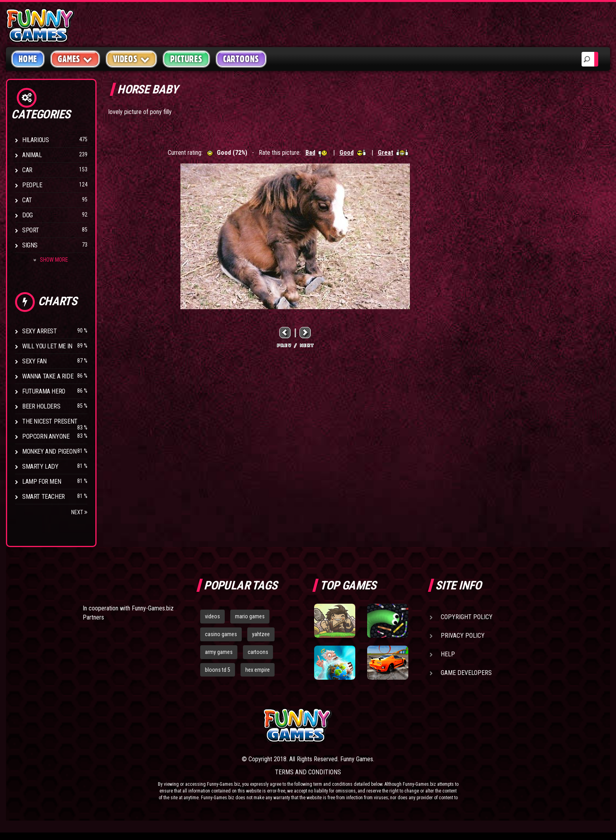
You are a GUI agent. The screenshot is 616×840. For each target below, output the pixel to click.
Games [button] (75, 59)
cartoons (258, 652)
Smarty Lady (40, 467)
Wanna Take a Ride (48, 376)
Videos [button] (132, 59)
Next (79, 512)
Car (27, 170)
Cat (27, 200)
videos (212, 616)
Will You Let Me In (47, 346)
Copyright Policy (467, 617)
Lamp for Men (42, 482)
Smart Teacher (44, 497)
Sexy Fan (34, 361)
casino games (221, 634)
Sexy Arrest (40, 331)
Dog (27, 215)
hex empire (258, 670)
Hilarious (35, 140)
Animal (32, 155)
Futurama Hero (44, 391)
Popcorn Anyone (46, 436)
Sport (31, 230)
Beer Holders (41, 406)
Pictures (186, 59)
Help (448, 654)
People (32, 185)
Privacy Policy (463, 636)
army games (219, 652)
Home (28, 59)
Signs (30, 245)
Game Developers (466, 673)
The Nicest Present (50, 421)
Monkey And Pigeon (49, 451)
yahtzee (261, 634)
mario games (250, 616)
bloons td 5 (218, 670)
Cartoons (241, 59)
